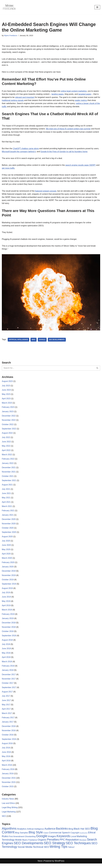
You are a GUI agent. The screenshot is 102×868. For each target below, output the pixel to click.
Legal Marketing (9, 816)
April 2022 (6, 452)
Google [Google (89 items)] (42, 840)
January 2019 (8, 621)
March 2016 (7, 769)
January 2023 (8, 413)
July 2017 (6, 699)
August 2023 (7, 383)
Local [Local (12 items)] (73, 841)
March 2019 (7, 613)
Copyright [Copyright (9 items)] (75, 837)
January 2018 (8, 673)
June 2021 (6, 495)
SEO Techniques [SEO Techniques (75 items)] (78, 847)
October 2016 (8, 739)
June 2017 (6, 704)
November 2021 (9, 474)
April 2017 (6, 713)
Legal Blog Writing (10, 812)
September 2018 (9, 639)
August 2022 (7, 435)
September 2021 (9, 482)
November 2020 (9, 526)
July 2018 (6, 647)
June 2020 (6, 548)
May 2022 (6, 448)
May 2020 (6, 552)
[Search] (48, 369)
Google (42, 341)
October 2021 (8, 478)
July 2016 (6, 752)
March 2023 (7, 404)
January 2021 (8, 517)
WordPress (59, 865)
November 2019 (9, 578)
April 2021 (6, 504)
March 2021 (7, 508)
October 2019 (8, 582)
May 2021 (6, 500)
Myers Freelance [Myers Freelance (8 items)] (30, 844)
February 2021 (8, 513)
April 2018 (6, 660)
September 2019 (9, 587)
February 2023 (8, 409)
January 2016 (8, 778)
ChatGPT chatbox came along (26, 149)
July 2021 (6, 491)
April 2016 (6, 765)
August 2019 (7, 591)
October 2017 (8, 686)
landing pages (58, 94)
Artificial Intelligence (19, 341)
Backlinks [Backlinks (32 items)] (62, 833)
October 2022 (8, 426)
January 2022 (8, 465)
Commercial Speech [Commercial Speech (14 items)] (59, 837)
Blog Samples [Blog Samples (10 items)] (21, 837)
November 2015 (9, 786)
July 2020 (6, 543)
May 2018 (6, 656)
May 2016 (6, 760)
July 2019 (6, 595)
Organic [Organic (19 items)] (42, 844)
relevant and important (25, 98)
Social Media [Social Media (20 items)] (25, 851)
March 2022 (7, 456)
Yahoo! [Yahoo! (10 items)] (71, 852)
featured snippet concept (46, 192)
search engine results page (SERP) (81, 166)
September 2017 (9, 691)
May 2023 (6, 396)
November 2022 (9, 422)
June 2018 (6, 652)
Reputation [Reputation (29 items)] (72, 844)
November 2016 (9, 734)
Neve (40, 865)
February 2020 (8, 565)
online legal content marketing (75, 91)
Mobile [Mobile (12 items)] (18, 844)
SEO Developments (57, 341)
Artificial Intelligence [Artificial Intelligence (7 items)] (35, 833)
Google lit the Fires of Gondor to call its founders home (65, 152)
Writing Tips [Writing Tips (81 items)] (59, 851)
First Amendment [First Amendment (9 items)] (17, 841)
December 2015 (9, 782)
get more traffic (12, 169)
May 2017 (6, 708)
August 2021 (7, 487)
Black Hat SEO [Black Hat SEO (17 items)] (82, 833)
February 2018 (8, 669)
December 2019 (9, 574)
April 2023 (6, 400)
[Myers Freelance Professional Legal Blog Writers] (9, 7)
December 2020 (9, 522)
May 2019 (6, 604)
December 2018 (9, 626)
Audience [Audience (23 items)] (50, 833)
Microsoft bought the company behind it (19, 152)
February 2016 (8, 773)
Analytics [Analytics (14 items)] (22, 833)
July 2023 (6, 387)
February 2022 (8, 461)
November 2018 (9, 630)
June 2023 (6, 391)
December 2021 (9, 469)
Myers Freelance (11, 35)
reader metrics (85, 101)
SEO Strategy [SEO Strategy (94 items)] (55, 847)
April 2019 (6, 608)
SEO (4, 820)
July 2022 (6, 439)
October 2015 (8, 791)
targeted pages (86, 94)
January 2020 (8, 569)
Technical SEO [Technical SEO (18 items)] (41, 851)
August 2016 (7, 747)
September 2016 (9, 743)
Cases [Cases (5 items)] (46, 837)
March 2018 (7, 665)
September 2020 (9, 534)
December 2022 (9, 417)
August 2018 (7, 643)
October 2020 (8, 530)
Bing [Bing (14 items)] (71, 833)
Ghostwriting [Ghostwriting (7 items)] (30, 841)
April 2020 (6, 556)
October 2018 (8, 634)
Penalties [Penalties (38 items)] (53, 844)
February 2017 (8, 721)
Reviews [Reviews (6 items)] (83, 844)
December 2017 (9, 678)
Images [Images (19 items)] (52, 841)
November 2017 (9, 682)
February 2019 (8, 617)
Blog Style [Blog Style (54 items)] (36, 837)
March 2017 (7, 717)
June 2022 (6, 443)
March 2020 (7, 561)
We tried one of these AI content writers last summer (69, 129)
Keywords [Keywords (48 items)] (63, 840)
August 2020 (7, 539)
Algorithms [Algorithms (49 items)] (9, 833)
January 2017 (8, 725)
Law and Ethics (8, 807)
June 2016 (6, 756)
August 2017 (7, 695)
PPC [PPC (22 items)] (62, 844)
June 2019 (6, 600)
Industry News (8, 803)
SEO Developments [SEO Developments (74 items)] (28, 847)
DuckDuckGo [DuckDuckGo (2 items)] (84, 837)
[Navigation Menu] (97, 7)
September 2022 (9, 430)
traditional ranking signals (16, 101)
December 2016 (9, 730)
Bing (34, 341)
